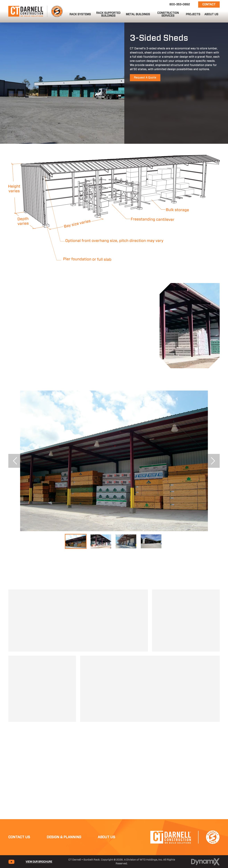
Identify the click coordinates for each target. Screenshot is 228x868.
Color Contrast (128, 850)
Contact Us (19, 816)
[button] (80, 14)
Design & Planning (64, 816)
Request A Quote (145, 78)
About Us (106, 816)
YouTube (11, 841)
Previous (15, 461)
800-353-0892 (180, 5)
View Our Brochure (39, 841)
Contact (209, 5)
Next (213, 461)
